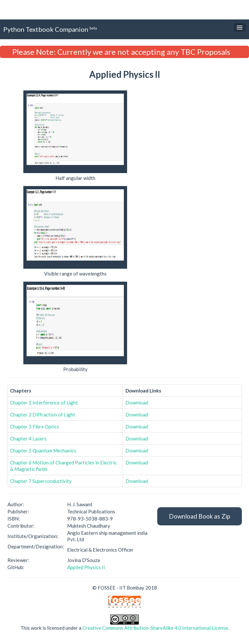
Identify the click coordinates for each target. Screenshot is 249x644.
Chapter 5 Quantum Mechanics (43, 451)
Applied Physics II (86, 567)
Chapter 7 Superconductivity (41, 481)
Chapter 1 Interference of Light (44, 403)
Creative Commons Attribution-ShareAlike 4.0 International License (155, 628)
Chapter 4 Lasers (28, 439)
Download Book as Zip (200, 516)
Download (137, 403)
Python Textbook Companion (50, 29)
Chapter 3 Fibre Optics (35, 427)
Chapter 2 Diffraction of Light (43, 415)
